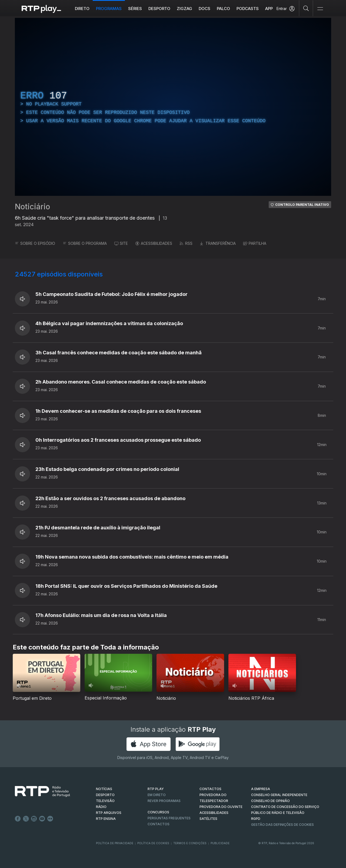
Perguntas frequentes (169, 818)
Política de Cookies (153, 843)
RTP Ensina (106, 819)
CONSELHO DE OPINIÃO (270, 801)
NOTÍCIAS (104, 789)
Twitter (26, 819)
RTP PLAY (156, 789)
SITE (121, 243)
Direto (82, 9)
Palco (223, 9)
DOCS (204, 9)
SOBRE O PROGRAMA (85, 243)
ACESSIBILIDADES (154, 243)
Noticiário (32, 207)
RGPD (256, 819)
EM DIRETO (157, 795)
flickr (50, 819)
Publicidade (220, 843)
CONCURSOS (158, 812)
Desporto (159, 9)
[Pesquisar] (306, 8)
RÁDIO (101, 807)
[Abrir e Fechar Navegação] (320, 9)
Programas (109, 9)
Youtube (42, 819)
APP (269, 9)
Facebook (18, 819)
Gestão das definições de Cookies (282, 825)
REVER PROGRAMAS (164, 801)
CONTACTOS (210, 789)
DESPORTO (105, 795)
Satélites (208, 819)
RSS (186, 243)
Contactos (159, 824)
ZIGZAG (184, 9)
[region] (173, 107)
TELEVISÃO (105, 801)
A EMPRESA (261, 789)
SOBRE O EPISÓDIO (35, 243)
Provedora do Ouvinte (221, 807)
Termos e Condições (190, 843)
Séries (135, 9)
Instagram (34, 819)
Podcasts (248, 9)
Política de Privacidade (115, 843)
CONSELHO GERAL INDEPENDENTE (279, 795)
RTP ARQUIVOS (109, 813)
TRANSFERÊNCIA (218, 243)
